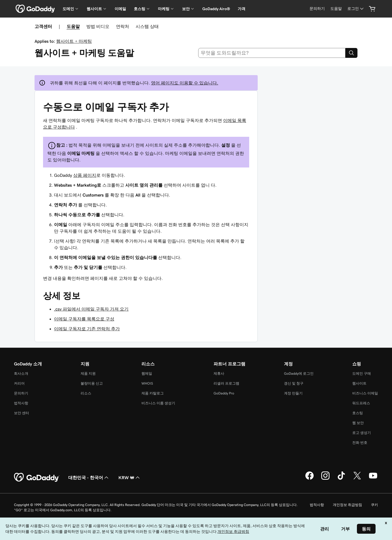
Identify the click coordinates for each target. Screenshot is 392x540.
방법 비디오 (98, 26)
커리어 (19, 383)
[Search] (351, 53)
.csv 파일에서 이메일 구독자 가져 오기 (91, 309)
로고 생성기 (362, 433)
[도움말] (336, 9)
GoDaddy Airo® (216, 9)
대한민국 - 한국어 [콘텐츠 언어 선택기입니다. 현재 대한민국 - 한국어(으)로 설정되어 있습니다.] (89, 478)
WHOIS (147, 383)
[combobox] (272, 53)
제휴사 (219, 373)
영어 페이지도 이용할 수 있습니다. (185, 83)
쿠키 (374, 505)
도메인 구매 (362, 373)
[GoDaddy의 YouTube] (373, 479)
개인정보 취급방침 (347, 505)
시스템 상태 (147, 26)
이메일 (120, 9)
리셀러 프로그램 (226, 383)
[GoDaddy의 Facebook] (309, 479)
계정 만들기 (293, 393)
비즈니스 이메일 (365, 393)
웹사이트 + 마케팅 (74, 41)
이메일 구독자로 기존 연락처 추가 (87, 329)
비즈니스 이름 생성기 (158, 403)
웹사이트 (359, 383)
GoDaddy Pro (224, 393)
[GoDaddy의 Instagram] (325, 479)
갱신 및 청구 (294, 383)
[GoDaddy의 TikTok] (341, 479)
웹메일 (147, 373)
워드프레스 (361, 403)
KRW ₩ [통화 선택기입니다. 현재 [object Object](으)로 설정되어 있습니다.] (130, 478)
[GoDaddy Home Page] (37, 478)
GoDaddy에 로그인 (299, 373)
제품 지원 (88, 373)
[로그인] (356, 9)
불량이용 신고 (92, 383)
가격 (242, 9)
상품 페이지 (85, 175)
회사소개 (21, 373)
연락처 (123, 26)
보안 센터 (22, 413)
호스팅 (358, 413)
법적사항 (21, 403)
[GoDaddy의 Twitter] (357, 479)
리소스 (86, 393)
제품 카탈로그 (153, 393)
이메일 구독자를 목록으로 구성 (84, 319)
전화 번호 (360, 443)
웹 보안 (358, 423)
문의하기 (21, 393)
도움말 (73, 26)
